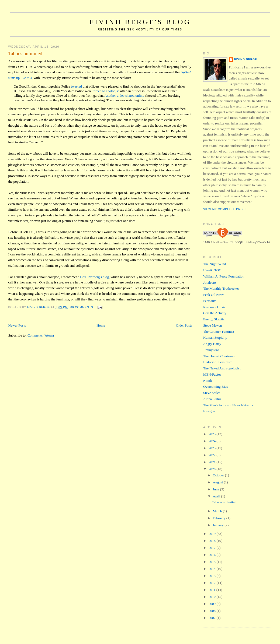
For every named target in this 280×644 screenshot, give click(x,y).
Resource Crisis (214, 307)
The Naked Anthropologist (222, 368)
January (219, 525)
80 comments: (83, 307)
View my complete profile (227, 209)
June (217, 489)
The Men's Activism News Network (228, 405)
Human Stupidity (215, 337)
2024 (212, 441)
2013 (212, 576)
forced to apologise (106, 91)
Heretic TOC (212, 270)
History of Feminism (218, 362)
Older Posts (184, 325)
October (219, 475)
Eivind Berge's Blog (140, 22)
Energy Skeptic (214, 319)
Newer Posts (17, 325)
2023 (212, 448)
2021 (212, 462)
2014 (212, 569)
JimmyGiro (211, 350)
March (218, 511)
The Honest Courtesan (219, 356)
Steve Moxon (213, 325)
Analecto (210, 283)
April (217, 496)
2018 (212, 541)
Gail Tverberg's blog (95, 277)
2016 (212, 555)
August (218, 482)
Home (101, 325)
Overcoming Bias (215, 387)
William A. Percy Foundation (224, 276)
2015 (212, 562)
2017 (212, 548)
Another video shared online (124, 96)
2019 (212, 534)
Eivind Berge (246, 59)
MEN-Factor (212, 374)
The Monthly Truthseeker (221, 288)
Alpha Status (212, 399)
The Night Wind (215, 264)
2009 (212, 604)
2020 (212, 469)
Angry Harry (212, 344)
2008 (212, 611)
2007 (212, 618)
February (220, 518)
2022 (212, 455)
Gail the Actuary (215, 313)
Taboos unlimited (25, 54)
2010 (212, 597)
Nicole (208, 381)
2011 (212, 590)
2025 (212, 434)
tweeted (76, 86)
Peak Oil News (214, 295)
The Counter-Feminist (219, 332)
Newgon (209, 411)
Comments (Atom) (41, 335)
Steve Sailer (212, 393)
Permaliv (210, 301)
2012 (212, 583)
